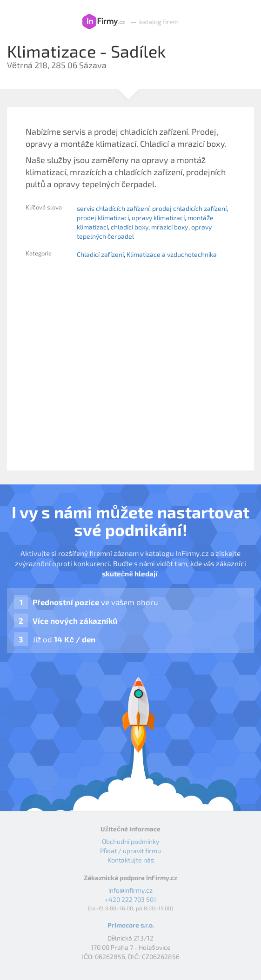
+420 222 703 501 (130, 899)
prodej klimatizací (103, 218)
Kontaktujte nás (131, 860)
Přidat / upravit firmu (131, 851)
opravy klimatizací (158, 218)
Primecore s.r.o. (131, 925)
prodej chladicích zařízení (189, 208)
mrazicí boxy (170, 227)
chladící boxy (130, 227)
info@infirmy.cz (130, 890)
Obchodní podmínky (130, 841)
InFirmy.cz (104, 22)
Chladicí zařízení (100, 254)
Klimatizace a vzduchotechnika (172, 254)
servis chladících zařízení (113, 208)
